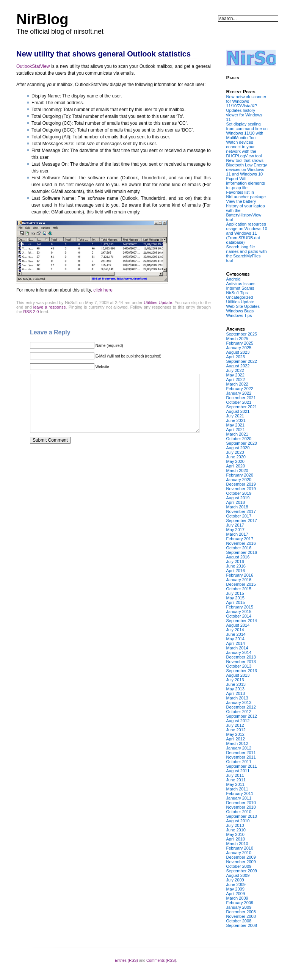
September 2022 (242, 361)
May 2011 (235, 784)
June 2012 (236, 730)
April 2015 (236, 602)
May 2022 (235, 375)
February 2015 (240, 607)
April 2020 (236, 466)
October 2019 (239, 493)
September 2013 (242, 671)
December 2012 (241, 707)
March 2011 (237, 789)
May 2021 (235, 425)
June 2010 (236, 830)
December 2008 (241, 912)
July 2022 (235, 370)
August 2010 (238, 821)
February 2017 (240, 539)
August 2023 (238, 352)
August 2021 (238, 411)
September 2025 (242, 334)
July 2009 (235, 880)
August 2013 (238, 675)
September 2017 (242, 521)
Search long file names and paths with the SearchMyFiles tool (247, 254)
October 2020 (239, 439)
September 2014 (242, 621)
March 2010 (237, 844)
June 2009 (236, 884)
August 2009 (238, 875)
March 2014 (237, 648)
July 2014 (235, 630)
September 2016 (242, 552)
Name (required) (109, 346)
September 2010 (242, 816)
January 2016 (239, 580)
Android (234, 279)
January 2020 (239, 480)
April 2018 (236, 502)
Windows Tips (239, 315)
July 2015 (235, 593)
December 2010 (241, 803)
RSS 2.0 (31, 312)
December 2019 (241, 484)
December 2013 (241, 657)
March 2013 (237, 698)
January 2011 (239, 798)
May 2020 (235, 461)
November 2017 (241, 511)
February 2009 (240, 903)
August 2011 (238, 771)
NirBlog (42, 19)
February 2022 (240, 389)
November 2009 (241, 862)
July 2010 (235, 825)
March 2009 (237, 898)
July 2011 (235, 775)
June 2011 (236, 780)
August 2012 (238, 721)
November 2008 (241, 916)
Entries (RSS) (126, 960)
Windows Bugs (240, 311)
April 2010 (236, 839)
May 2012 (235, 734)
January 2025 (239, 348)
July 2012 (235, 725)
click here (103, 290)
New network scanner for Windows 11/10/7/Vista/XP (246, 101)
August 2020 (238, 448)
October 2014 (239, 616)
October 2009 (239, 866)
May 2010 (235, 834)
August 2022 (238, 366)
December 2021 (241, 398)
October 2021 (239, 402)
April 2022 (236, 379)
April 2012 (236, 739)
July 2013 (235, 680)
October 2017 (239, 516)
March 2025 (237, 339)
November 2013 (241, 662)
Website (102, 367)
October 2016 (239, 548)
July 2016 (235, 561)
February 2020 (240, 475)
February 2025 (240, 343)
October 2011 (239, 762)
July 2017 (235, 525)
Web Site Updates (243, 306)
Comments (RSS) (161, 960)
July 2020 (235, 452)
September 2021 (242, 407)
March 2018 (237, 507)
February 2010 (240, 848)
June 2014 (236, 634)
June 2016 (236, 566)
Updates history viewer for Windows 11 (244, 115)
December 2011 (241, 753)
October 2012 (239, 712)
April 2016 (236, 571)
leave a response (50, 307)
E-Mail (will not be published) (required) (129, 356)
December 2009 (241, 857)
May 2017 (235, 530)
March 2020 (237, 470)
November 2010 (241, 807)
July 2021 (235, 416)
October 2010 (239, 812)
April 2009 (236, 894)
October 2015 (239, 589)
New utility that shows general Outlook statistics (103, 54)
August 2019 (238, 498)
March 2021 (237, 434)
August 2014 (238, 625)
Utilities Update (158, 303)
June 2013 (236, 684)
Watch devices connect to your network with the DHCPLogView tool (244, 149)
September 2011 (242, 766)
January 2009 (239, 907)
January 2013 (239, 702)
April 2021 (236, 430)
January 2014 (239, 652)
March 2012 (237, 743)
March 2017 (237, 534)
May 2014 (235, 639)
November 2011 (241, 757)
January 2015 (239, 612)
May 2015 (235, 598)
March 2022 (237, 384)
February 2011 (240, 793)
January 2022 (239, 393)
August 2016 (238, 557)
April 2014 (236, 643)
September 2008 (242, 925)
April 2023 (236, 357)
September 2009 (242, 871)
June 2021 (236, 420)
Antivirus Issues (241, 284)
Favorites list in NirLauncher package (246, 194)
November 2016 (241, 543)
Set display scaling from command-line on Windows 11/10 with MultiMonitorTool (247, 131)
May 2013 (235, 689)
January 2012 (239, 748)
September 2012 (242, 716)
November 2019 (241, 489)
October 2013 (239, 666)
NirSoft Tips (237, 293)
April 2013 (236, 693)
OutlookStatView (33, 66)
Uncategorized (240, 297)
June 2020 (236, 457)
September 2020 (242, 443)
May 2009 (235, 889)
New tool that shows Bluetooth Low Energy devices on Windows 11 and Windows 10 (247, 167)
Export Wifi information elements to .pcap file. (246, 183)
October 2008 (239, 921)
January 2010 (239, 853)
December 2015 (241, 584)
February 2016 (240, 575)
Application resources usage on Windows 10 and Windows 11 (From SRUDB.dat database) (247, 233)
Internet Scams (240, 288)
